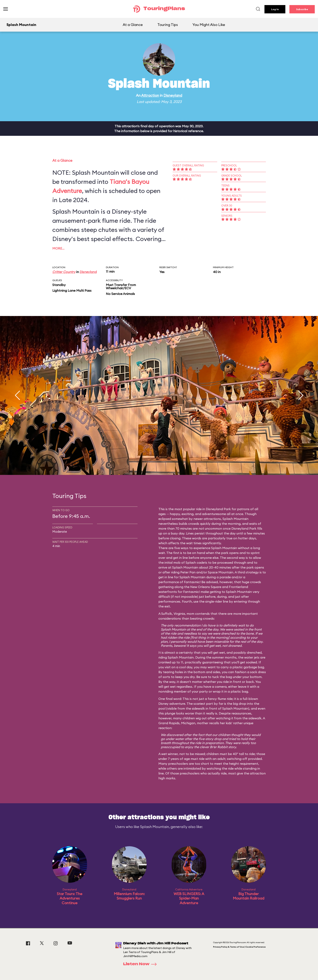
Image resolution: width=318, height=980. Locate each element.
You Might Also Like (209, 25)
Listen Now (141, 964)
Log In (275, 9)
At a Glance (133, 25)
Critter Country (64, 272)
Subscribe (302, 9)
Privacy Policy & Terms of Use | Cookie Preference (239, 947)
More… (58, 248)
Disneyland (173, 95)
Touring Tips (168, 25)
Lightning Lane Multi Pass (72, 290)
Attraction (150, 95)
